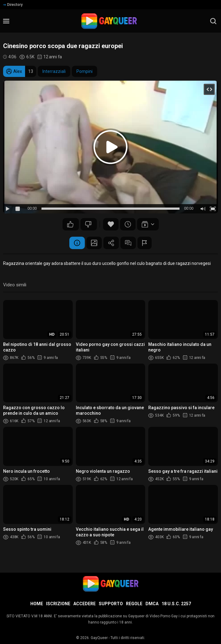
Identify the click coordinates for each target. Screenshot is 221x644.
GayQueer (99, 638)
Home (37, 604)
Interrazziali (54, 71)
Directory (13, 5)
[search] (213, 21)
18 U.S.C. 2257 (176, 604)
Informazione (77, 243)
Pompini (84, 71)
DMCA (152, 604)
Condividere (111, 243)
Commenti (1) (128, 243)
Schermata (94, 243)
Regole (134, 604)
